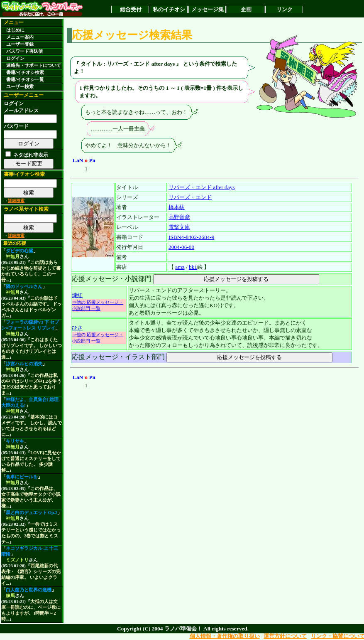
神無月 (13, 257)
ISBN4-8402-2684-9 (191, 237)
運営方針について (285, 636)
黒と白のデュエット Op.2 (32, 513)
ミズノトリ (17, 560)
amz (180, 267)
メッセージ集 (208, 9)
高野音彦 (179, 217)
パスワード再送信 (24, 51)
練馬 (10, 596)
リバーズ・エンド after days (202, 187)
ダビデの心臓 (20, 251)
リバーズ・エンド (190, 197)
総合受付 (131, 9)
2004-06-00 (181, 247)
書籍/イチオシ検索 (25, 73)
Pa (92, 160)
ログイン (15, 58)
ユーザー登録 (20, 44)
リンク (285, 9)
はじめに (15, 30)
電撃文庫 (179, 227)
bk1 (193, 267)
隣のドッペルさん (24, 287)
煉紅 (77, 295)
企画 (246, 9)
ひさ (77, 328)
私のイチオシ (169, 9)
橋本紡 (177, 207)
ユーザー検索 (20, 87)
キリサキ (15, 441)
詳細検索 (16, 201)
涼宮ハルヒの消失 (24, 364)
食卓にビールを (22, 477)
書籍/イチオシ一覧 (25, 80)
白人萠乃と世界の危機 (29, 590)
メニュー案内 (20, 37)
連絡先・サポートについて (34, 65)
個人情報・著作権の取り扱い (225, 636)
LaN (78, 160)
